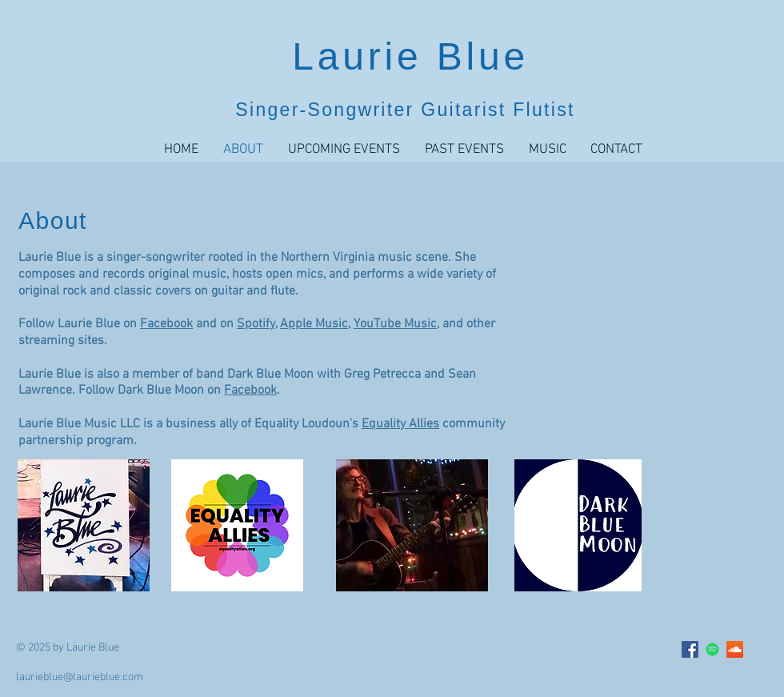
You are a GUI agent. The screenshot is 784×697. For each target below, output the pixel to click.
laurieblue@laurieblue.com (80, 677)
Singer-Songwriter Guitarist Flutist (405, 110)
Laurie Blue (410, 56)
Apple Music (314, 324)
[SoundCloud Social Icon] (735, 649)
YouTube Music (395, 324)
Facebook (166, 324)
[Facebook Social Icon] (690, 649)
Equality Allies (400, 424)
